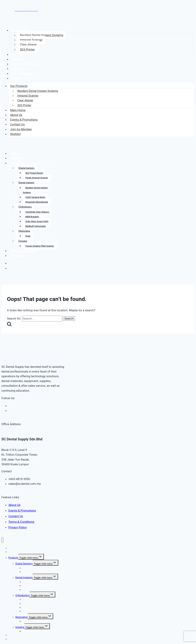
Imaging (23, 241)
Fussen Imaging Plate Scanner (40, 246)
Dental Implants (27, 183)
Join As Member (22, 73)
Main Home (19, 54)
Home (15, 153)
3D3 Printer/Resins (34, 173)
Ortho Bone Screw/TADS (37, 222)
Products (18, 163)
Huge (28, 236)
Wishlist (17, 78)
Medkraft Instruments (36, 226)
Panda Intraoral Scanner (37, 178)
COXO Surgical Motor (35, 197)
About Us (17, 59)
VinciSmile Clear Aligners (37, 212)
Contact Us (19, 69)
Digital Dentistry (27, 168)
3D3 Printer (27, 49)
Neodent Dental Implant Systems (42, 35)
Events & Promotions (25, 64)
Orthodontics (26, 207)
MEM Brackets (32, 217)
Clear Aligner (28, 45)
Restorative (25, 231)
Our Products (20, 30)
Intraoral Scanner (31, 40)
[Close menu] (2, 540)
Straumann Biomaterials (37, 202)
